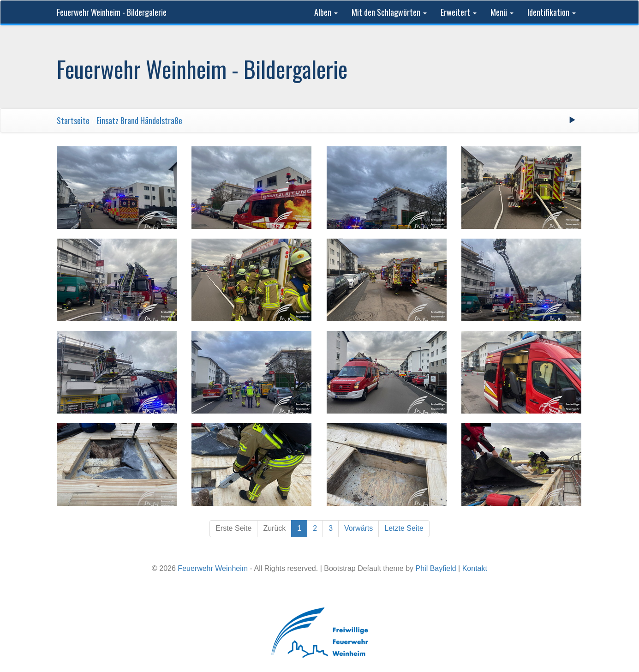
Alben (326, 12)
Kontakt (475, 568)
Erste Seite (233, 528)
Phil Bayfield (436, 568)
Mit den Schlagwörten (389, 12)
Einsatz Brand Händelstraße (139, 120)
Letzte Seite (404, 528)
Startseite (73, 120)
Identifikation (552, 12)
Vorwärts (358, 528)
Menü (502, 12)
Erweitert (459, 12)
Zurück (274, 528)
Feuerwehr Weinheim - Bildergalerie (112, 12)
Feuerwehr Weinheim (213, 568)
